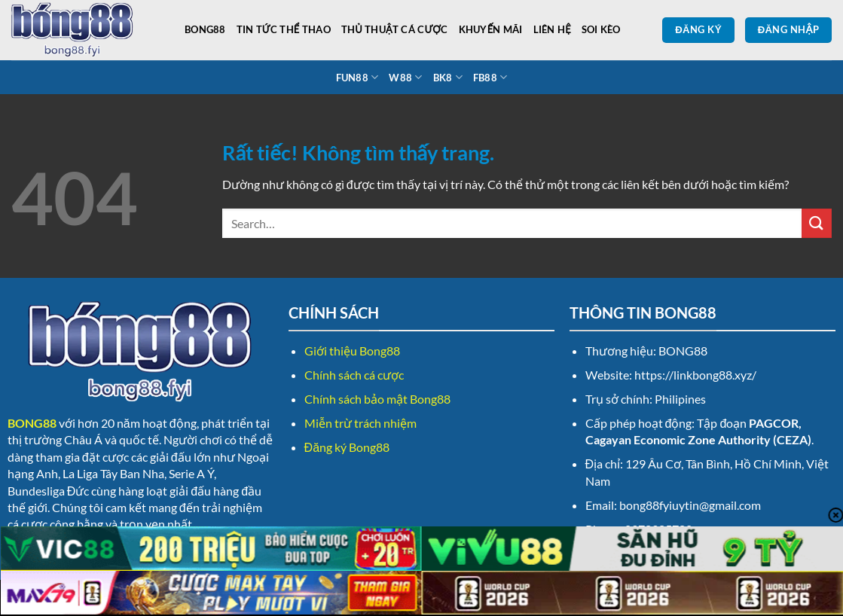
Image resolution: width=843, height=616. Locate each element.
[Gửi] (817, 223)
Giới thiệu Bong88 (352, 351)
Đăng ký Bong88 (347, 447)
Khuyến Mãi (491, 29)
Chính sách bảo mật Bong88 (377, 399)
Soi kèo (601, 29)
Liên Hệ (552, 29)
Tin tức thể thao (284, 29)
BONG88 (205, 29)
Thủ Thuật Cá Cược (395, 29)
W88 (405, 77)
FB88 (490, 77)
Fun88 (357, 77)
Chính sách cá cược (354, 375)
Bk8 (448, 77)
